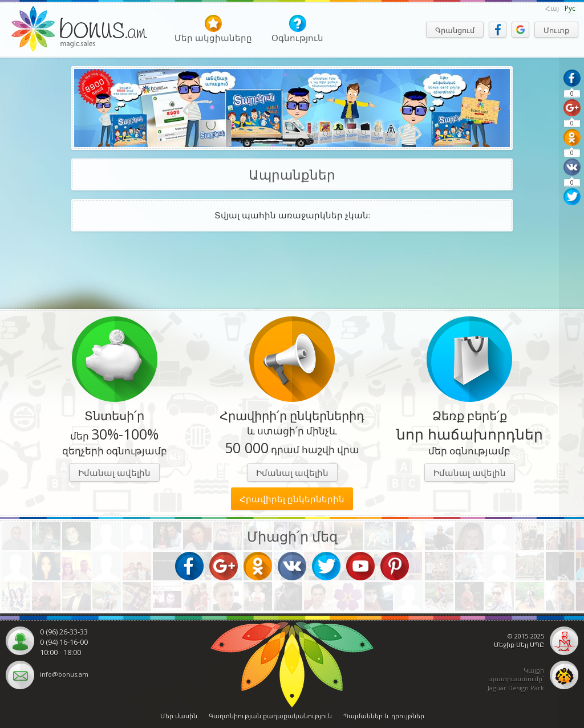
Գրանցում (455, 30)
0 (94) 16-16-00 (64, 642)
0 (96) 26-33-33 (64, 632)
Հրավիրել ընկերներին (292, 499)
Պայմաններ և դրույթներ (384, 716)
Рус (570, 8)
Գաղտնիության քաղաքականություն (270, 716)
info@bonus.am (64, 674)
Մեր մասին (179, 716)
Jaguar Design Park (516, 688)
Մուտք (556, 30)
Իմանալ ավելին (114, 473)
